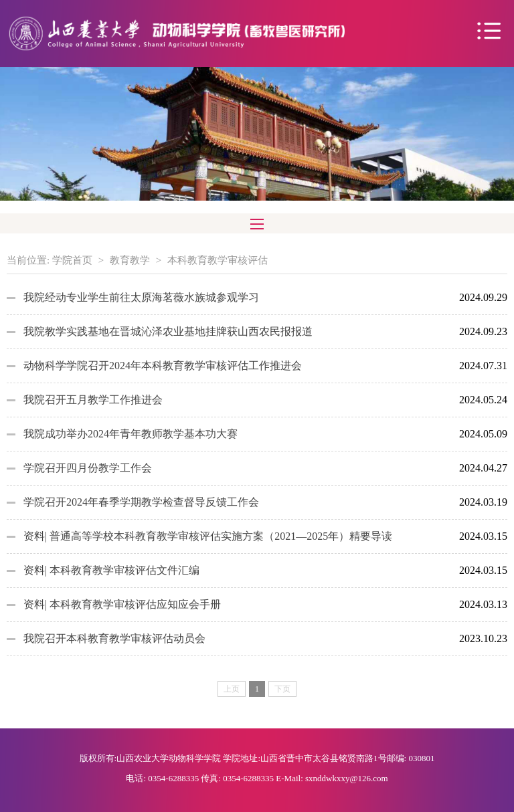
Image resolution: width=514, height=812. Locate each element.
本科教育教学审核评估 (218, 260)
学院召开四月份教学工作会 (88, 468)
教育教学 (130, 260)
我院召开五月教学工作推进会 (93, 400)
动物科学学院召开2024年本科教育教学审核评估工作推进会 (163, 366)
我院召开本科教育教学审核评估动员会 (114, 638)
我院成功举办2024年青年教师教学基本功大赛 (131, 434)
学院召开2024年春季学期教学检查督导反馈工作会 (141, 502)
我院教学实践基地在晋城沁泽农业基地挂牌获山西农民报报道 (168, 331)
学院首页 (72, 260)
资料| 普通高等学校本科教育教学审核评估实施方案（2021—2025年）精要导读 (208, 536)
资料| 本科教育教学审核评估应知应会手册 (122, 604)
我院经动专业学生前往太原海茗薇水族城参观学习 (141, 297)
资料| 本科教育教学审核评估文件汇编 (111, 570)
